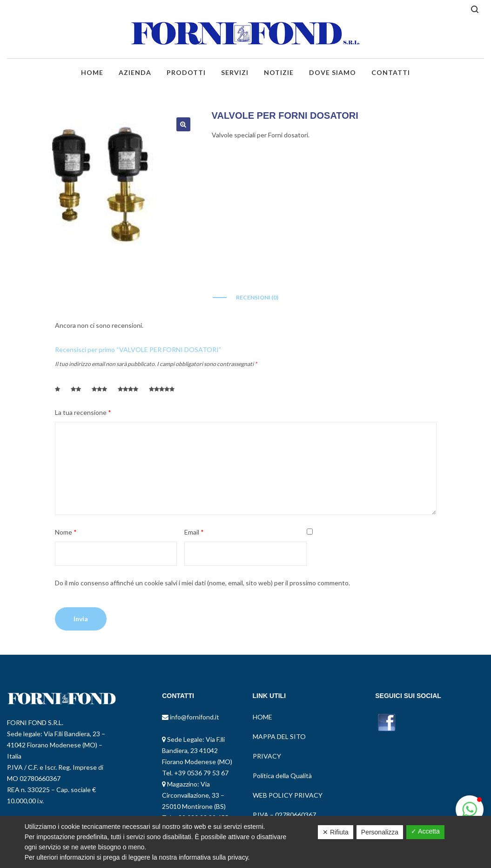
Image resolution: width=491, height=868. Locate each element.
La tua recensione (83, 412)
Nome (66, 532)
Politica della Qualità (282, 776)
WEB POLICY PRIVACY (288, 795)
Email (194, 532)
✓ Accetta (425, 831)
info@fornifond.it (194, 717)
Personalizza (380, 832)
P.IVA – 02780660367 (284, 815)
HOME (262, 717)
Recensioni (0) (257, 297)
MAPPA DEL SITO (279, 736)
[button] (470, 809)
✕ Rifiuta (336, 832)
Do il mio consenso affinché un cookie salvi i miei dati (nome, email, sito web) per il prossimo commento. (202, 583)
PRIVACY (267, 756)
